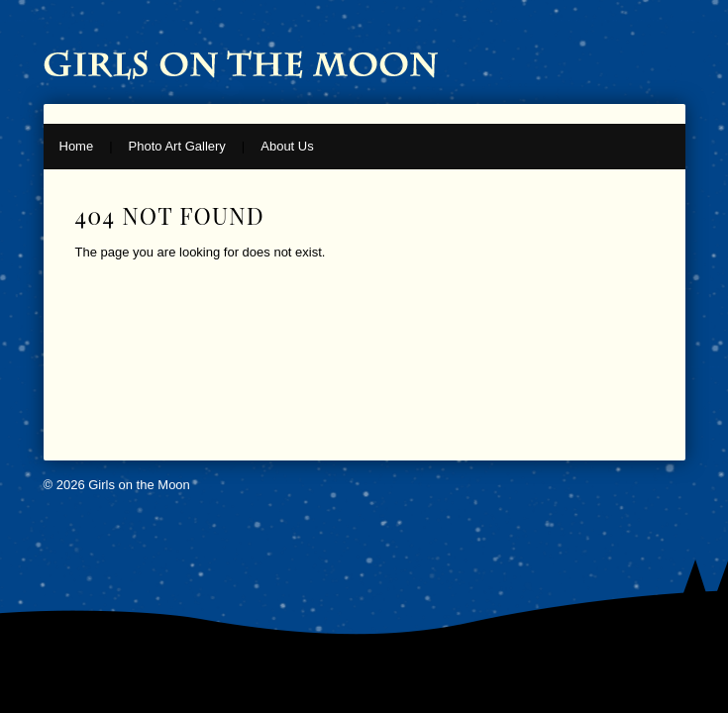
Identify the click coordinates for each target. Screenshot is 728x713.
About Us (287, 146)
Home (77, 146)
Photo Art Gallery (177, 146)
